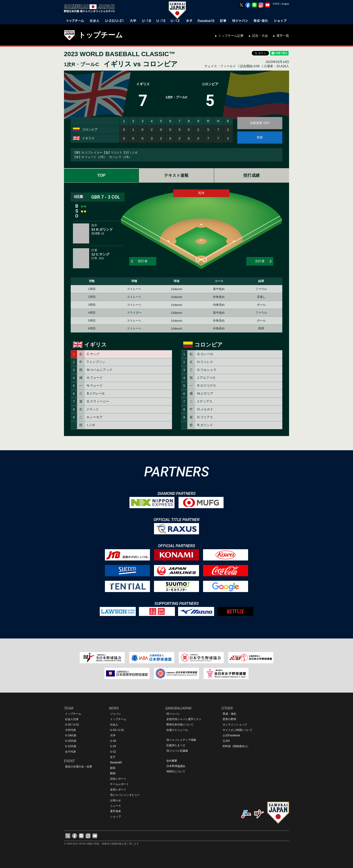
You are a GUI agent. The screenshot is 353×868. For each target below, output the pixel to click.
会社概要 (172, 761)
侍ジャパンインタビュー (125, 795)
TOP (101, 175)
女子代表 (70, 752)
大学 (113, 735)
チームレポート (120, 784)
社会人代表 (72, 719)
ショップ (115, 817)
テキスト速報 (176, 175)
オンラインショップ (235, 725)
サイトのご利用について (238, 730)
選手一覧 (283, 36)
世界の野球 (229, 719)
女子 (113, 757)
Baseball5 (116, 762)
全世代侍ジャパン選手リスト (184, 719)
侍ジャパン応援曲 (177, 751)
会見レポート (118, 790)
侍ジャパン (173, 714)
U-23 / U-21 (72, 725)
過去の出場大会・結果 (79, 767)
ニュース (115, 806)
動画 (113, 773)
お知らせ (115, 800)
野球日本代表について (180, 725)
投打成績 (251, 175)
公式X (226, 741)
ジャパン (115, 714)
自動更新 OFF (260, 123)
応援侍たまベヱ (176, 745)
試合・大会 (260, 36)
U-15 (113, 746)
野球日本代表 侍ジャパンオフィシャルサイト (91, 8)
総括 (113, 768)
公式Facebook (231, 735)
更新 (260, 137)
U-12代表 (71, 746)
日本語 (276, 4)
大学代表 (70, 730)
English (285, 4)
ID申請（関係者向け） (236, 746)
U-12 (113, 752)
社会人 (114, 725)
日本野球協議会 (176, 766)
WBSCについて (176, 772)
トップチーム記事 (231, 36)
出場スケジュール (177, 730)
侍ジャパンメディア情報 (181, 740)
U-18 (113, 741)
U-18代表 (71, 735)
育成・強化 (229, 714)
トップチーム (101, 35)
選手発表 (115, 811)
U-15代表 (71, 741)
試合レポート (118, 779)
